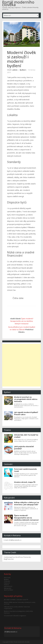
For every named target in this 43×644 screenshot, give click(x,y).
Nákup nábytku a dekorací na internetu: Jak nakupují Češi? (27, 503)
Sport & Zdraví (8, 590)
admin (15, 70)
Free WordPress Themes (20, 557)
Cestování (7, 581)
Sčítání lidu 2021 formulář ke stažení (26, 436)
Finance (6, 585)
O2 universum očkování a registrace (15, 616)
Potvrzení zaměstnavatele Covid (25, 470)
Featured (7, 583)
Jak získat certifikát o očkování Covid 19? (16, 600)
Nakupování (8, 588)
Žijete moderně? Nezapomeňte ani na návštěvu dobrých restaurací (22, 321)
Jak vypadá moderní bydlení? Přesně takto (26, 413)
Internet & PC (8, 586)
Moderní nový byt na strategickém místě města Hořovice (26, 399)
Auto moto (7, 578)
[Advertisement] (21, 365)
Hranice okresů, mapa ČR (25, 482)
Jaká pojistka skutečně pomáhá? (24, 447)
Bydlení (23, 70)
